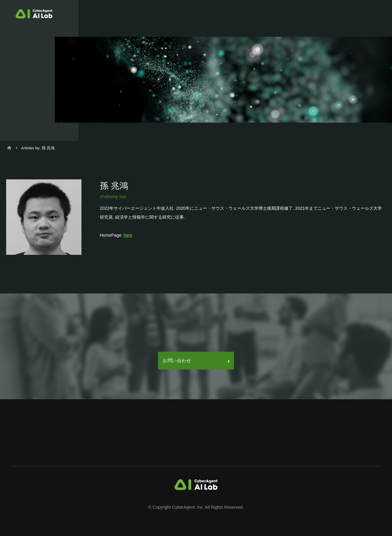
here (128, 235)
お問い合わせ (196, 360)
